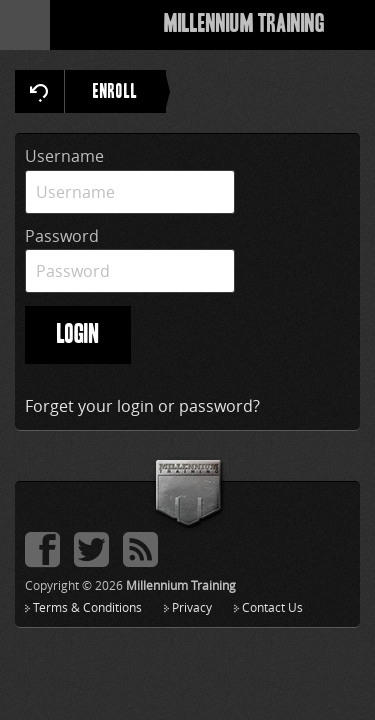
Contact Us (272, 607)
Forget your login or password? (142, 406)
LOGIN (78, 335)
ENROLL (129, 91)
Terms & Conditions (87, 607)
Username (64, 156)
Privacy (192, 607)
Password (62, 236)
